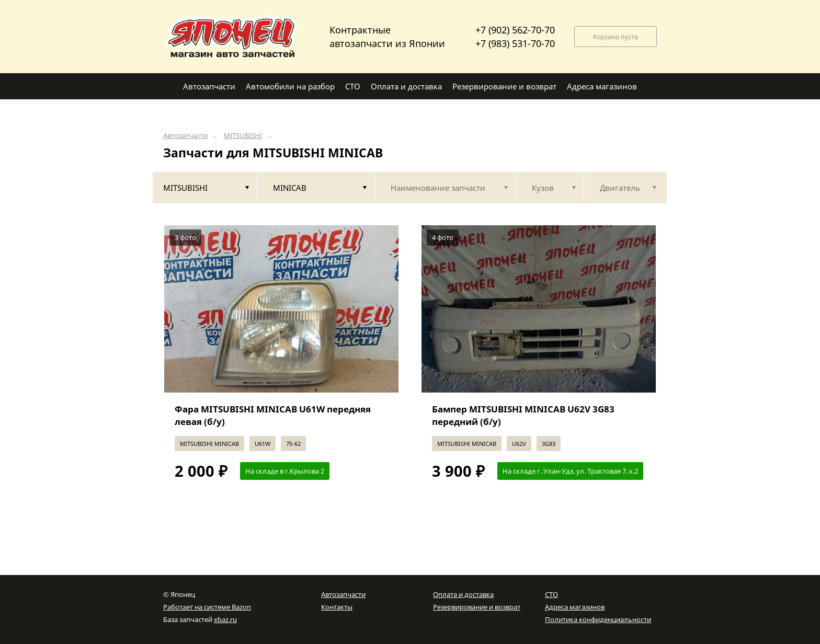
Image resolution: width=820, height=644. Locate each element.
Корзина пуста (616, 37)
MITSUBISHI (243, 136)
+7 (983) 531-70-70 (515, 43)
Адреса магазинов (575, 607)
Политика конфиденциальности (598, 619)
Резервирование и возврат (477, 607)
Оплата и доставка (463, 594)
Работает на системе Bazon (207, 607)
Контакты (337, 607)
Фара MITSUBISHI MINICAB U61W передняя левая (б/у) (273, 415)
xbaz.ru (225, 619)
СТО (551, 594)
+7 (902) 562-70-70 (515, 30)
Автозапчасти (185, 136)
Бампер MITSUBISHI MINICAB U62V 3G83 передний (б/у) (523, 415)
